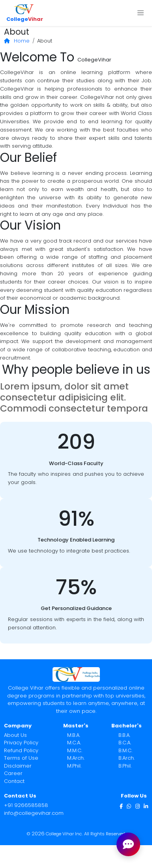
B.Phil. (125, 766)
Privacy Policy (21, 743)
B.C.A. (125, 743)
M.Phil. (74, 766)
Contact (14, 781)
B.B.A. (124, 735)
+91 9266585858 (26, 805)
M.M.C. (75, 750)
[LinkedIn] (146, 806)
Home (17, 41)
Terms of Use (21, 758)
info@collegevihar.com (34, 813)
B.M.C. (125, 750)
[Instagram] (138, 806)
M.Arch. (76, 758)
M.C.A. (74, 743)
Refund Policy (21, 750)
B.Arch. (127, 758)
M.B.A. (74, 735)
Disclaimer (18, 766)
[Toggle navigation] (140, 13)
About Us (15, 735)
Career (13, 773)
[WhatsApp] (129, 806)
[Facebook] (121, 806)
